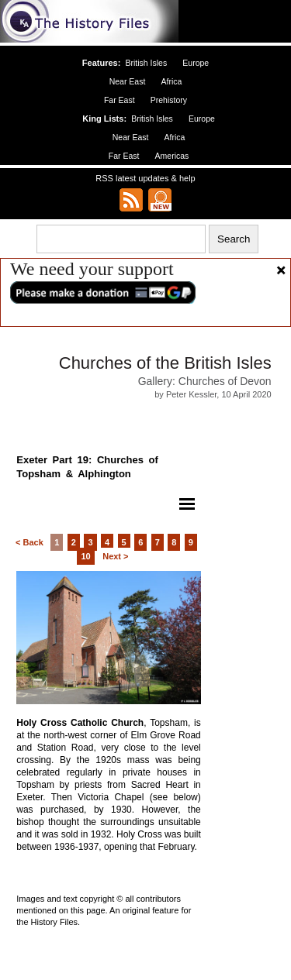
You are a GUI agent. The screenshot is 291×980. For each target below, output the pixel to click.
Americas (172, 156)
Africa (171, 81)
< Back (29, 542)
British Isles (146, 63)
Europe (196, 63)
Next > (115, 556)
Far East (120, 100)
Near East (128, 81)
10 (85, 556)
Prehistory (169, 100)
